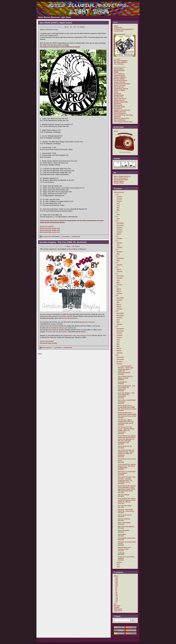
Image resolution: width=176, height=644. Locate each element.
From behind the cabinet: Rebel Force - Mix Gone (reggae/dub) (127, 466)
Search (117, 616)
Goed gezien (122, 382)
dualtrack (117, 117)
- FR (116, 584)
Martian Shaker (119, 79)
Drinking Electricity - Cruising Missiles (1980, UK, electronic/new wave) (127, 407)
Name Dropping (124, 530)
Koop (116, 92)
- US (78, 27)
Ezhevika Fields (119, 107)
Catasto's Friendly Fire (122, 110)
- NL (71, 27)
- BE (116, 579)
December (120, 223)
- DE (116, 583)
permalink (66, 237)
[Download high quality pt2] (50, 230)
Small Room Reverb (121, 89)
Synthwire (117, 103)
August (119, 201)
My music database (121, 61)
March (119, 234)
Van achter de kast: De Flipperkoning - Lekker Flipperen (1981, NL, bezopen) (126, 453)
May (118, 208)
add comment (46, 348)
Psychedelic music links (127, 538)
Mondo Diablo (119, 95)
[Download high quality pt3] (50, 232)
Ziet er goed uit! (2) (125, 446)
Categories (118, 572)
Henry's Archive (120, 85)
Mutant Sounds (119, 71)
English (82, 27)
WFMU (116, 72)
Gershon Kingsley (46, 314)
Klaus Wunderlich (52, 326)
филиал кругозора (121, 102)
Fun (115, 604)
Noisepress (118, 108)
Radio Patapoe (119, 181)
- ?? (116, 602)
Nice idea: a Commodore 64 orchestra (127, 472)
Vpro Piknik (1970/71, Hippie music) (126, 377)
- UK (74, 27)
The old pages (119, 64)
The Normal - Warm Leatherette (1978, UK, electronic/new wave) (126, 421)
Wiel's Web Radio (124, 523)
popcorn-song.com (88, 322)
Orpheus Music (119, 75)
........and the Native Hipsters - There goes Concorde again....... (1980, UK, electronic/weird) (126, 369)
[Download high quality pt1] (50, 228)
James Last (63, 328)
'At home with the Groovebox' (56, 332)
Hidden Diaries (119, 100)
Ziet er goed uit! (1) (125, 515)
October (119, 197)
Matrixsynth (118, 105)
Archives (118, 189)
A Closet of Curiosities (122, 84)
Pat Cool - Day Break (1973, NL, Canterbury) (126, 510)
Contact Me (118, 28)
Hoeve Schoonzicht (121, 178)
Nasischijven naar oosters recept (124, 548)
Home (116, 26)
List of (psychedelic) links (123, 122)
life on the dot (119, 87)
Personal (117, 606)
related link (76, 237)
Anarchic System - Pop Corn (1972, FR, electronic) (126, 395)
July (118, 203)
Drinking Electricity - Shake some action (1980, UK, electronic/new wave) (127, 414)
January (119, 247)
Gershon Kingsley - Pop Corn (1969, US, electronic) (127, 387)
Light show (118, 611)
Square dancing (120, 82)
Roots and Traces (120, 99)
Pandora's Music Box (121, 118)
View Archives (119, 192)
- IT (116, 591)
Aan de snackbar (124, 519)
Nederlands (118, 609)
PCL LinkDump (119, 74)
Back (40, 354)
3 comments (45, 237)
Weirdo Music (119, 69)
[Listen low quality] (47, 226)
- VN (116, 599)
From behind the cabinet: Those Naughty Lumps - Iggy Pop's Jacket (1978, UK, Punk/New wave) (127, 488)
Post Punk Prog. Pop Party (123, 115)
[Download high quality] (48, 343)
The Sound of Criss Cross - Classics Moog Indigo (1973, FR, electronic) (126, 429)
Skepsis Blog (119, 183)
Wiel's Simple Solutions (122, 176)
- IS (116, 589)
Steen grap (122, 534)
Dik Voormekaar (124, 495)
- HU (116, 586)
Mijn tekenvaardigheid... (127, 526)
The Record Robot (120, 80)
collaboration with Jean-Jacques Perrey (77, 335)
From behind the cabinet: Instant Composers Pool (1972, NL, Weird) (127, 500)
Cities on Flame (119, 90)
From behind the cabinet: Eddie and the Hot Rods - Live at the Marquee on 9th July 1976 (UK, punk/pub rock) (127, 439)
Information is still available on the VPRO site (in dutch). (60, 47)
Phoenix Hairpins (120, 77)
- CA (116, 581)
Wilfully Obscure (120, 112)
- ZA (116, 601)
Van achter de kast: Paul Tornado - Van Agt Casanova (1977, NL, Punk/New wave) (127, 479)
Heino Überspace (120, 113)
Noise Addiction (120, 120)
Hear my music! (119, 34)
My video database (121, 62)
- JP (116, 592)
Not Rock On (118, 97)
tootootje (121, 553)
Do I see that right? (125, 506)
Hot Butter (63, 316)
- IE (116, 588)
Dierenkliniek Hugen (121, 180)
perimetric (117, 94)
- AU (116, 578)
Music (67, 27)
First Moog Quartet (71, 318)
